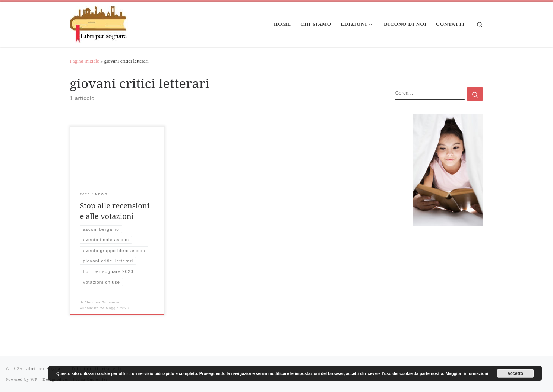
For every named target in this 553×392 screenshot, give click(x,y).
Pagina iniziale (84, 61)
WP (34, 379)
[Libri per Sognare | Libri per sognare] (99, 23)
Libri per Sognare (45, 368)
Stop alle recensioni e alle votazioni (115, 211)
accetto (515, 373)
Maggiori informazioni (467, 373)
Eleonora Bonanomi (102, 302)
